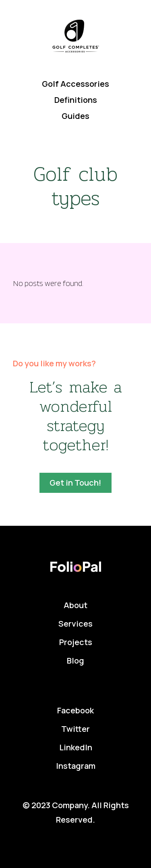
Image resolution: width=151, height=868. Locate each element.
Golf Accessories (75, 84)
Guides (75, 116)
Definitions (76, 100)
